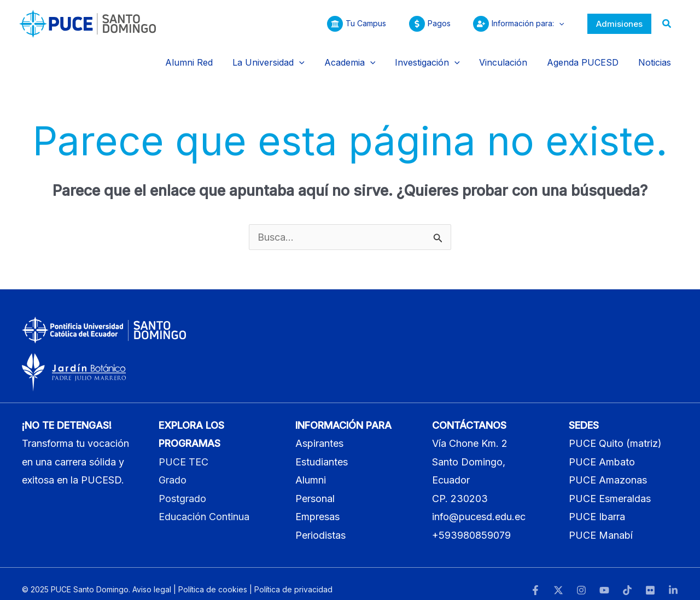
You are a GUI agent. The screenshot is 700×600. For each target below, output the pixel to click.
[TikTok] (627, 579)
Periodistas (320, 524)
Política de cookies (213, 578)
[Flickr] (650, 579)
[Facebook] (535, 579)
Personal (315, 487)
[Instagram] (581, 579)
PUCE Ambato (602, 450)
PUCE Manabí (601, 524)
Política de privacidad (293, 578)
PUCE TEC (183, 450)
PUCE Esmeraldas (610, 487)
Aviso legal (152, 578)
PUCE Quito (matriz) (615, 432)
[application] (557, 24)
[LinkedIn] (673, 579)
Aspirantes (319, 432)
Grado (173, 469)
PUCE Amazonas (608, 469)
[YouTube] (604, 579)
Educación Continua (204, 506)
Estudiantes (322, 450)
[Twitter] (558, 579)
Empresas (317, 506)
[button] (619, 24)
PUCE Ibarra (597, 506)
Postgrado (182, 487)
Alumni (311, 469)
